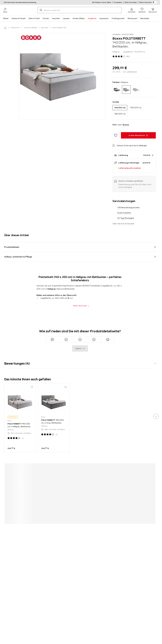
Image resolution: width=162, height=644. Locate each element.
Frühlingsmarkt (118, 18)
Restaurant (132, 18)
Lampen (66, 18)
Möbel (6, 18)
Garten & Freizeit (18, 18)
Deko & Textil (34, 18)
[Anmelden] (132, 10)
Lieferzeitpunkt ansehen (130, 168)
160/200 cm (136, 108)
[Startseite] (5, 28)
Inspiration (104, 18)
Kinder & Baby (79, 18)
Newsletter (145, 18)
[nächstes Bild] (156, 416)
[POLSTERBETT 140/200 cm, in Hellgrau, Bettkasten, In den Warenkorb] (138, 135)
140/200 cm (120, 108)
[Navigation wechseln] (5, 10)
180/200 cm (120, 114)
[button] (80, 362)
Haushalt (56, 18)
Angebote (92, 18)
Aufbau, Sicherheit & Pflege (18, 257)
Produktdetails (12, 247)
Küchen (46, 18)
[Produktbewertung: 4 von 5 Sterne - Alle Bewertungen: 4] (121, 57)
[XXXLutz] (22, 10)
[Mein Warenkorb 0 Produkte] (153, 10)
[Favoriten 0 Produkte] (142, 10)
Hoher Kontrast (148, 2)
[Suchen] (41, 10)
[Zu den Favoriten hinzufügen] (116, 135)
